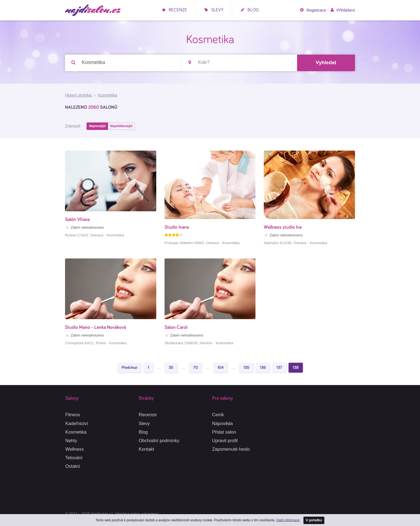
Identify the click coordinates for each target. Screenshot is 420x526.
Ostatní (73, 466)
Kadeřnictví (77, 423)
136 (263, 368)
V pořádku (314, 520)
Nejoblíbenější (121, 126)
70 (196, 368)
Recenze (174, 10)
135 (246, 368)
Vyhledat (326, 63)
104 (220, 368)
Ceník (218, 415)
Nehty (71, 440)
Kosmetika (76, 432)
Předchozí (129, 368)
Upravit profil (225, 440)
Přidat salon (224, 432)
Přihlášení (342, 10)
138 (296, 368)
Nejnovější (97, 126)
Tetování (74, 458)
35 (171, 368)
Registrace (313, 10)
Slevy (214, 10)
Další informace (288, 520)
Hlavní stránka (79, 95)
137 (279, 368)
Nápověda (223, 423)
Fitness (73, 415)
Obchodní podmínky (159, 440)
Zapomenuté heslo (231, 449)
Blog (250, 10)
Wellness (75, 449)
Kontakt (146, 449)
